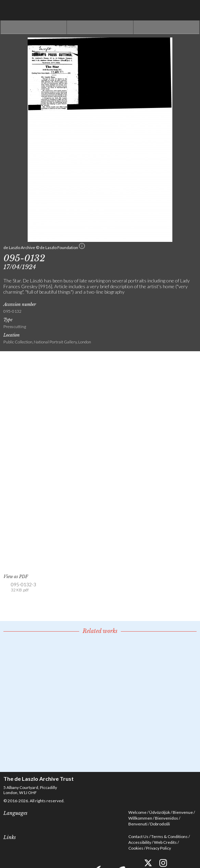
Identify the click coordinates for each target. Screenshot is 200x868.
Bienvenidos (167, 818)
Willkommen (140, 818)
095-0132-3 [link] (24, 587)
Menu (190, 10)
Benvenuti (138, 824)
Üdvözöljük (160, 812)
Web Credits (165, 842)
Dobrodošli (160, 824)
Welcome (137, 812)
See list (100, 27)
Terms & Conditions (169, 836)
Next (166, 27)
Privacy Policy (159, 848)
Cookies (136, 848)
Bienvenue (183, 812)
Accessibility (140, 842)
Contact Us (138, 836)
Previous (34, 27)
